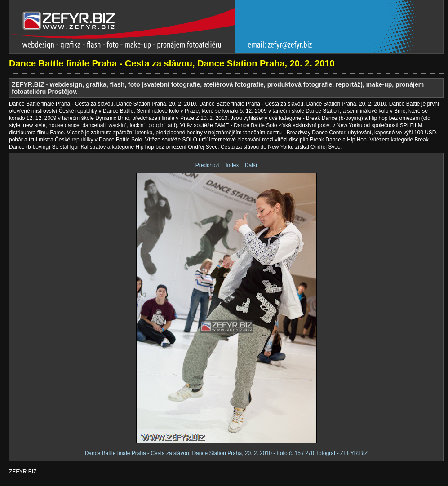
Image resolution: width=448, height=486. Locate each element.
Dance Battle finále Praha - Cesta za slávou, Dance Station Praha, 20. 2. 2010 (172, 63)
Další (251, 165)
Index (232, 165)
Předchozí (208, 165)
